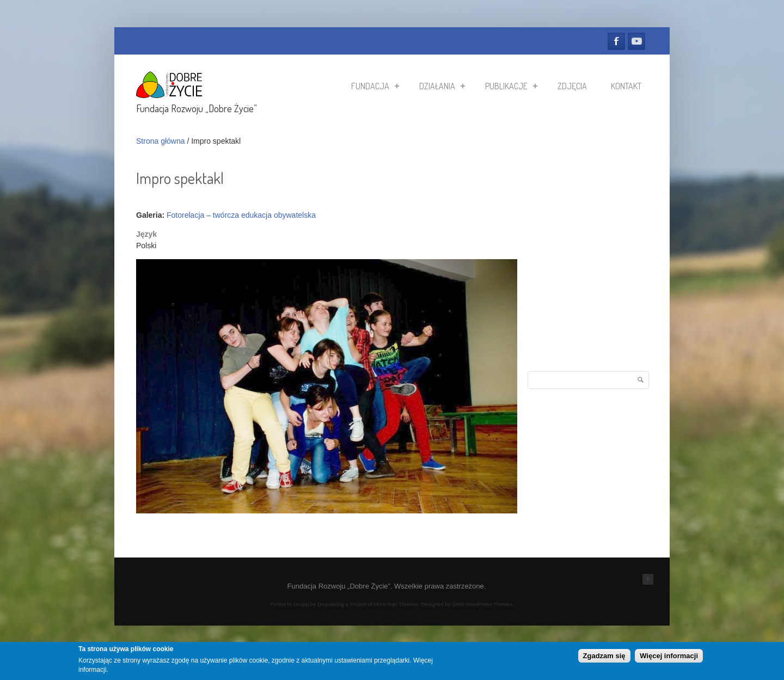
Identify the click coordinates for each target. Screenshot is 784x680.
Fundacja (375, 86)
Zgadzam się (604, 656)
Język (146, 234)
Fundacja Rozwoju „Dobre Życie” (197, 108)
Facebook (616, 41)
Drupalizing (331, 604)
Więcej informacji (669, 656)
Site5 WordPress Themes (482, 604)
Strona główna (161, 141)
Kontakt (626, 86)
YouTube (636, 41)
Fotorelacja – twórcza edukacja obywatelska (241, 215)
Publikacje (511, 86)
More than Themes (396, 604)
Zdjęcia (572, 86)
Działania (442, 86)
